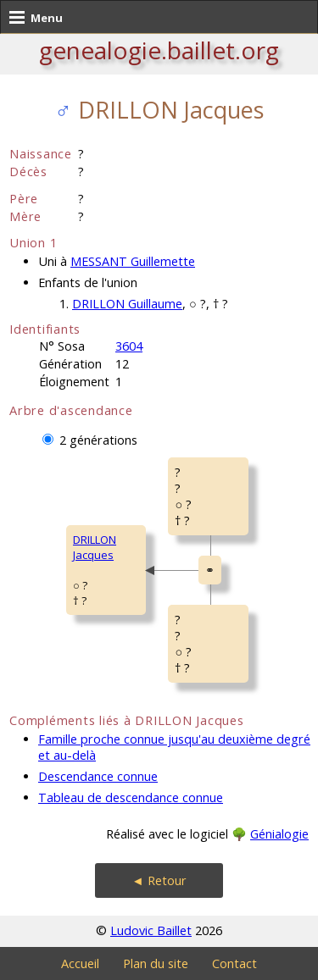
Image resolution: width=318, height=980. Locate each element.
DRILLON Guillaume (127, 304)
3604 (129, 346)
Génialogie (279, 834)
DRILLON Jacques (95, 547)
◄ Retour (159, 880)
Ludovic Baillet (151, 930)
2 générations (98, 440)
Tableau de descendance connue (131, 797)
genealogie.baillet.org (159, 50)
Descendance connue (98, 776)
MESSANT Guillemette (133, 261)
